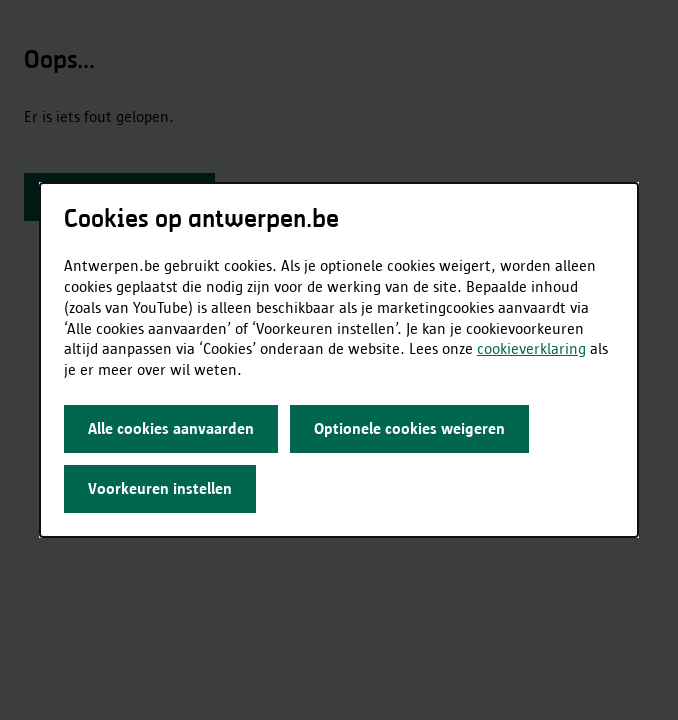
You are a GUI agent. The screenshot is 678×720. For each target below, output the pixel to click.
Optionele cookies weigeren (409, 428)
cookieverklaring (531, 348)
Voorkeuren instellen (160, 488)
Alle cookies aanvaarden (171, 428)
